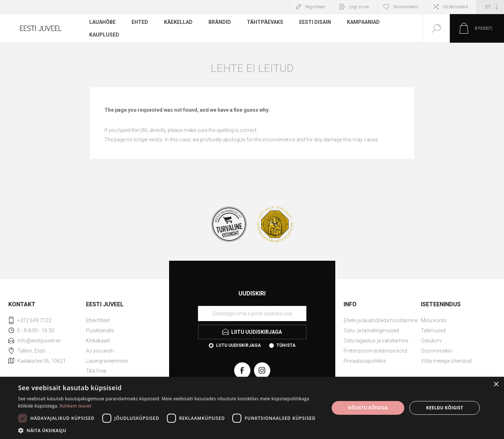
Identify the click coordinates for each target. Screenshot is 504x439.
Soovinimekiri (436, 351)
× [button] (496, 385)
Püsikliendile (100, 331)
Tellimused (433, 331)
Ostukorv (431, 341)
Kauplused (104, 34)
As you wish (100, 351)
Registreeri (315, 7)
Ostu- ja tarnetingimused (371, 331)
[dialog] (252, 408)
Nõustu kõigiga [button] (368, 408)
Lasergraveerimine (107, 361)
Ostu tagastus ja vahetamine (376, 341)
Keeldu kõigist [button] (445, 408)
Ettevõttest (98, 320)
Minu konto (434, 320)
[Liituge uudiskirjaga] (252, 314)
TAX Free (96, 371)
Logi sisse (359, 7)
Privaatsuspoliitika (365, 361)
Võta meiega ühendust (446, 361)
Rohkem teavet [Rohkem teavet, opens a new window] (76, 406)
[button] (169, 430)
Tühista (286, 345)
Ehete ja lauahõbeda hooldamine (381, 320)
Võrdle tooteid (455, 7)
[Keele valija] (490, 7)
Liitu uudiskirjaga (238, 345)
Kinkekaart (98, 341)
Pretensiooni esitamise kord (375, 351)
